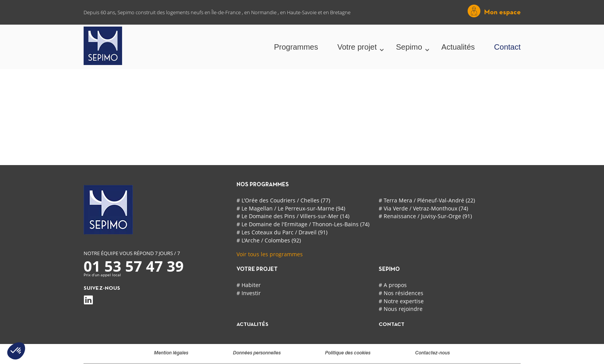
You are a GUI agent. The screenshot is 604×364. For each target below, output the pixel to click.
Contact (508, 47)
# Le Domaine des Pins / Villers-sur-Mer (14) (293, 216)
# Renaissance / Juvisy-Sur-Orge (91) (425, 216)
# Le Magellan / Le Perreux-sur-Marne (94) (291, 208)
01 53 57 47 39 (134, 266)
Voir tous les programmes (270, 254)
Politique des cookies (348, 353)
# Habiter (249, 285)
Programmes (296, 47)
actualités (253, 325)
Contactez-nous (433, 353)
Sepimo (409, 47)
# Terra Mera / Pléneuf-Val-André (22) (427, 200)
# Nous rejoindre (401, 309)
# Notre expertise (401, 301)
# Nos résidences (401, 293)
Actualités (458, 47)
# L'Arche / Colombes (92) (269, 240)
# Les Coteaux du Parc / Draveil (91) (282, 232)
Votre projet (357, 47)
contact (392, 325)
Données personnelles (257, 353)
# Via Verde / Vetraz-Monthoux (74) (423, 208)
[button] (16, 351)
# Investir (249, 293)
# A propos (393, 285)
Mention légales (171, 353)
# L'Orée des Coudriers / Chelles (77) (283, 200)
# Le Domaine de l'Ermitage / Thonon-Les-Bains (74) (303, 224)
